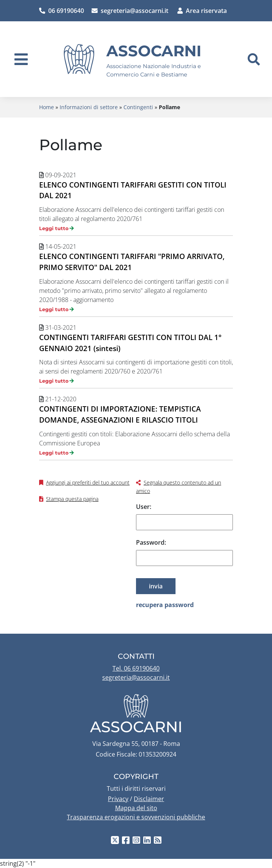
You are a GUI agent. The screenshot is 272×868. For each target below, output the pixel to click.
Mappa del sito (136, 808)
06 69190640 (62, 11)
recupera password (165, 605)
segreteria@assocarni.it (130, 11)
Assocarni (154, 51)
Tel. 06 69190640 (136, 668)
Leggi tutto (54, 228)
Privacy (118, 799)
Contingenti (138, 107)
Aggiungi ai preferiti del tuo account (88, 482)
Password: (151, 542)
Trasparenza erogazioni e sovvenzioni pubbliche (136, 817)
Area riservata (202, 11)
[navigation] (21, 59)
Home (47, 107)
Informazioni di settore (89, 107)
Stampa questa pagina (72, 499)
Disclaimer (149, 799)
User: (144, 507)
